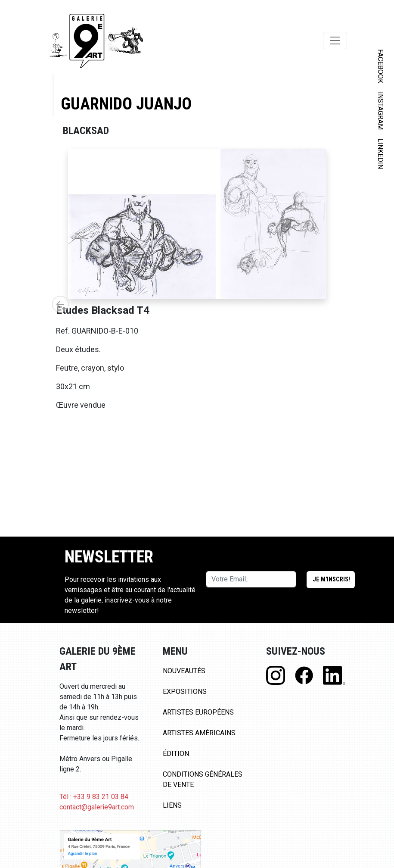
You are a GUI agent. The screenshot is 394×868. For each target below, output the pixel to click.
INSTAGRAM (380, 111)
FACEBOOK (380, 66)
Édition (176, 754)
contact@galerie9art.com (97, 807)
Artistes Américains (199, 733)
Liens (172, 805)
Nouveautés (184, 671)
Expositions (185, 692)
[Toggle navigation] (335, 41)
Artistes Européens (198, 712)
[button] (60, 304)
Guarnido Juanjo (126, 104)
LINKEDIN (380, 154)
